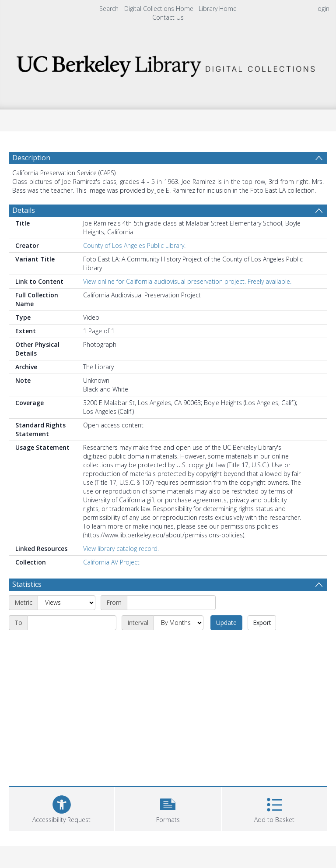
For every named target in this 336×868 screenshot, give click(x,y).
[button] (168, 808)
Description (31, 158)
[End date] (72, 623)
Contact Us (168, 17)
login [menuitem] (323, 9)
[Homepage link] (168, 64)
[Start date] (171, 603)
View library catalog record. (121, 549)
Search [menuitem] (109, 9)
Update (226, 623)
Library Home (218, 9)
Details (24, 210)
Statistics (27, 584)
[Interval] (178, 623)
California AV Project (111, 562)
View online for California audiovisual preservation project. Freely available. (187, 281)
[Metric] (66, 603)
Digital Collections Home (159, 9)
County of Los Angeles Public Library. (134, 245)
